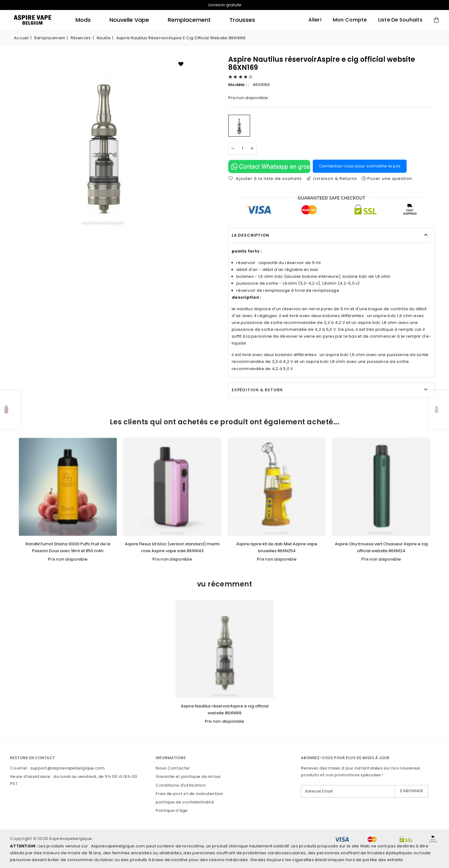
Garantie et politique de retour (188, 776)
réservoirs (81, 38)
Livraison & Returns (332, 178)
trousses (242, 20)
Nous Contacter (173, 768)
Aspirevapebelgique (70, 839)
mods (83, 20)
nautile (104, 38)
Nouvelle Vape (129, 20)
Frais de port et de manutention (189, 794)
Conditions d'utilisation (181, 785)
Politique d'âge (172, 810)
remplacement (189, 20)
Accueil (21, 38)
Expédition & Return (257, 390)
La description (251, 235)
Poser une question (387, 178)
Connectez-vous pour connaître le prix (360, 166)
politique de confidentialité (185, 802)
